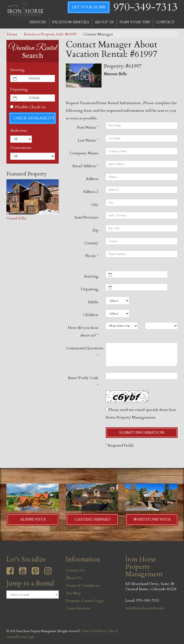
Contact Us (75, 570)
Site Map (73, 593)
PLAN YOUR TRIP (135, 22)
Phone (92, 256)
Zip (95, 230)
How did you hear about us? (83, 332)
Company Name (84, 153)
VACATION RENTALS (70, 22)
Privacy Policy (107, 631)
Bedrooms (19, 131)
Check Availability (34, 118)
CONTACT (165, 22)
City (95, 205)
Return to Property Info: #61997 (50, 34)
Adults (93, 302)
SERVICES (38, 22)
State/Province (86, 217)
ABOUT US (104, 22)
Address (92, 179)
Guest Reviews (78, 608)
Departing (19, 89)
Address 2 (91, 192)
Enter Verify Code (83, 382)
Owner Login (26, 637)
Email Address (85, 166)
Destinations (21, 148)
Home (12, 34)
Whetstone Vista (152, 519)
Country (91, 243)
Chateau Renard (92, 519)
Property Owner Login (85, 601)
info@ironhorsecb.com (145, 608)
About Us (74, 578)
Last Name (88, 140)
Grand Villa (16, 218)
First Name (88, 127)
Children (91, 315)
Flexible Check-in (28, 107)
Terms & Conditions (83, 585)
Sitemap (11, 637)
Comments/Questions (84, 352)
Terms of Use (89, 631)
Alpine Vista (33, 519)
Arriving (17, 70)
